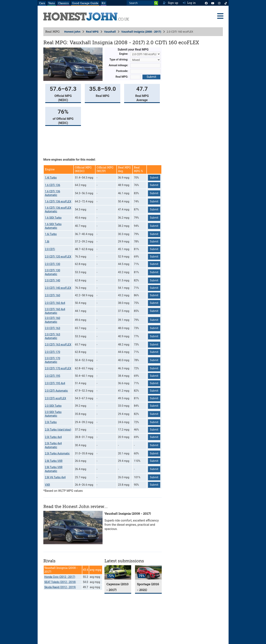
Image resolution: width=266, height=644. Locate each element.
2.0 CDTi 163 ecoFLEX (58, 345)
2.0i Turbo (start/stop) (58, 430)
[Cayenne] (118, 572)
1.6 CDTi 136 (53, 185)
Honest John (72, 32)
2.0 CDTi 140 (53, 280)
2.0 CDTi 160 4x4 (55, 303)
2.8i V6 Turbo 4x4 (55, 477)
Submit (151, 77)
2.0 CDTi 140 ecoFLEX (58, 288)
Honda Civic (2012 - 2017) (60, 577)
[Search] (156, 3)
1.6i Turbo (51, 234)
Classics (63, 3)
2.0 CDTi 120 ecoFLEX (58, 257)
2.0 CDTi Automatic (56, 391)
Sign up (170, 3)
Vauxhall (110, 32)
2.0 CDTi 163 (53, 328)
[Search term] (143, 3)
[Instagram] (219, 3)
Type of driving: (119, 60)
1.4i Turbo (51, 178)
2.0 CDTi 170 (53, 352)
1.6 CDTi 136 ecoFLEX (58, 201)
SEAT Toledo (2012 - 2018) (60, 582)
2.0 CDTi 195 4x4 (55, 383)
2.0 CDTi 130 (53, 264)
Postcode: (122, 71)
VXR (47, 485)
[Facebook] (206, 3)
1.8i (47, 241)
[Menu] (220, 16)
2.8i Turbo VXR (54, 461)
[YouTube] (213, 3)
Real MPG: (122, 77)
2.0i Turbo (51, 422)
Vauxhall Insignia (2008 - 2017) (141, 32)
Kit (103, 3)
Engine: (124, 54)
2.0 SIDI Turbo (53, 406)
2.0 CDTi (50, 249)
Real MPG (92, 32)
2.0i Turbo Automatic (57, 453)
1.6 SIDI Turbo (53, 218)
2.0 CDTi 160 (53, 295)
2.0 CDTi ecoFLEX (55, 398)
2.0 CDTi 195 (53, 376)
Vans (52, 3)
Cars (42, 3)
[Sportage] (148, 572)
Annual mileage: (118, 65)
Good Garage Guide (85, 3)
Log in (189, 3)
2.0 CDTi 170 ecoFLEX (58, 368)
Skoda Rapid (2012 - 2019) (60, 587)
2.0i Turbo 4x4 (53, 437)
